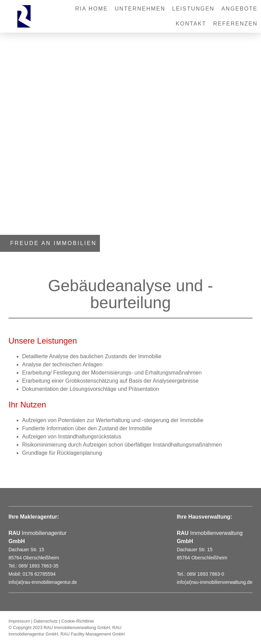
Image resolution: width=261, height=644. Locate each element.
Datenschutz (46, 621)
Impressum (19, 621)
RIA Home (91, 9)
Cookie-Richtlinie (77, 621)
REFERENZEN (235, 24)
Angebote (239, 9)
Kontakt (191, 24)
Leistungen (194, 9)
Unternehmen (140, 9)
